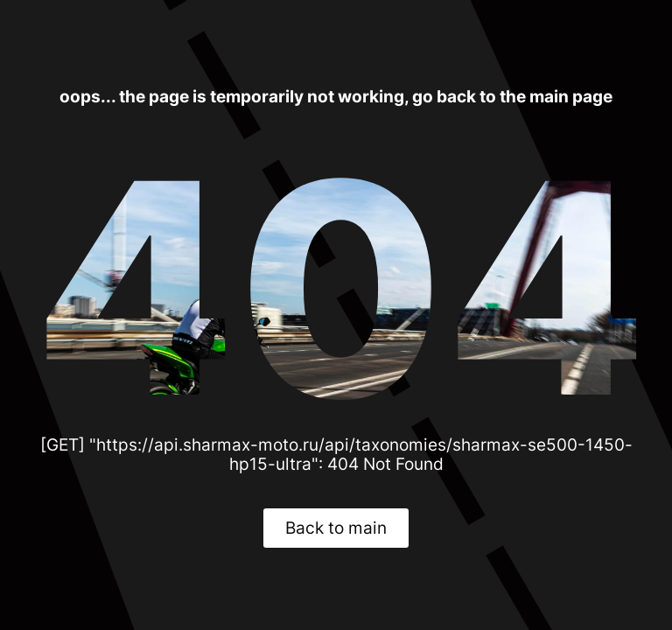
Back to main (336, 528)
